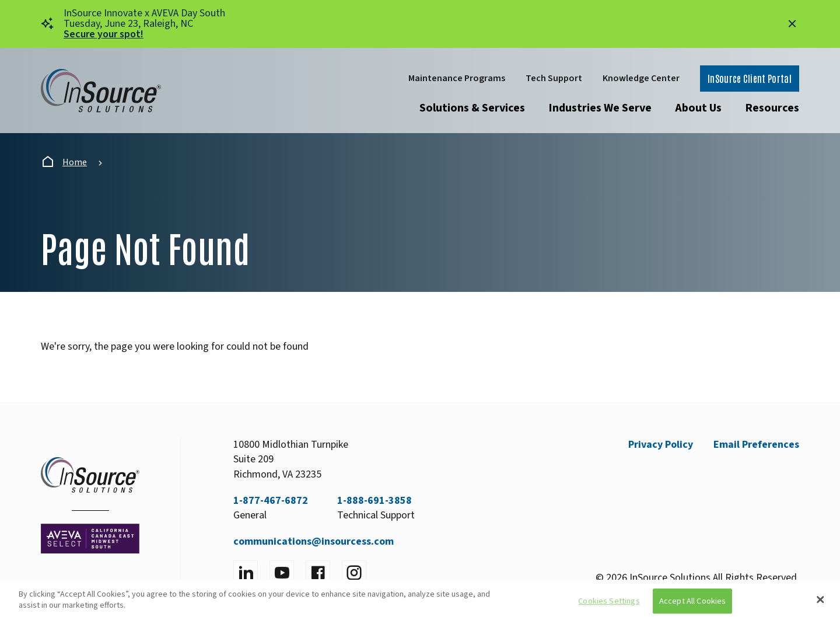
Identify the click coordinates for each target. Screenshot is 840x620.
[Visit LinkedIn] (246, 573)
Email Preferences (756, 445)
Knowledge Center (641, 78)
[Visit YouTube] (282, 573)
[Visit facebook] (318, 573)
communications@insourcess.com (314, 541)
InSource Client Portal (750, 78)
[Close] (821, 600)
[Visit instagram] (354, 573)
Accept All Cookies (693, 601)
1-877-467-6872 (271, 501)
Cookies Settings (609, 601)
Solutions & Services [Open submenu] (472, 108)
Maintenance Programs (457, 78)
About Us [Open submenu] (698, 108)
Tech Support (554, 78)
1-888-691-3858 (374, 501)
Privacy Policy (661, 445)
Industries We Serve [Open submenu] (600, 108)
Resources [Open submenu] (772, 108)
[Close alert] (792, 24)
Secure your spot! (104, 34)
